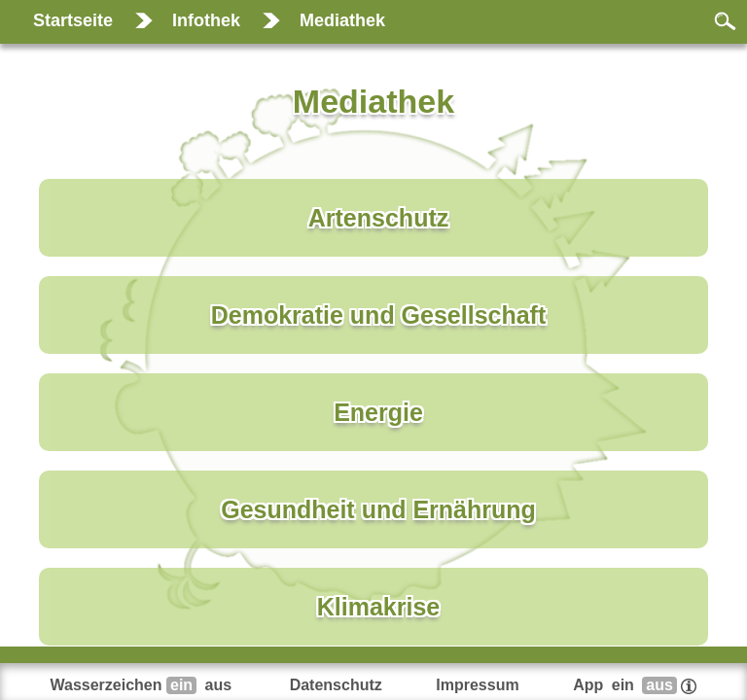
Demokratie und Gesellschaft (379, 315)
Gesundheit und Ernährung (378, 509)
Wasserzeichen (143, 685)
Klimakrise (378, 607)
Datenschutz (336, 685)
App (635, 685)
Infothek (206, 20)
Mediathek (342, 20)
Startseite (73, 20)
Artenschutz (378, 218)
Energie (378, 412)
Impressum (477, 685)
